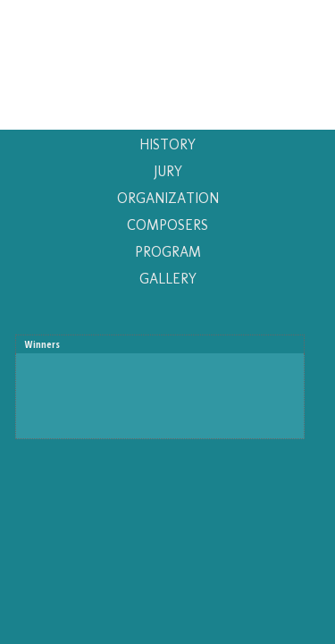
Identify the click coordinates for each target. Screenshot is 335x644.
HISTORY (167, 144)
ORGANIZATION (168, 198)
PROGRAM (168, 252)
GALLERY (168, 279)
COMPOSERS (167, 225)
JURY (168, 171)
